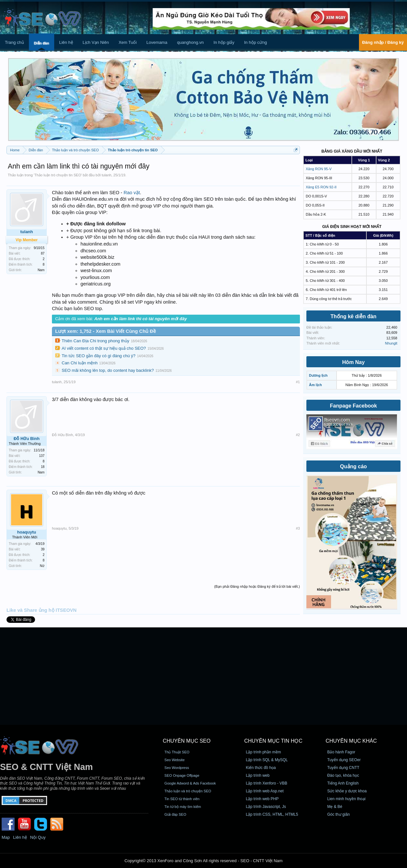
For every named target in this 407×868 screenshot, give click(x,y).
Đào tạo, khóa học (343, 775)
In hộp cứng (256, 42)
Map (6, 837)
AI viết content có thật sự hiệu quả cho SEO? (104, 348)
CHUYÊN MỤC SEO (187, 741)
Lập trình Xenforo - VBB (266, 783)
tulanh (106, 175)
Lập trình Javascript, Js (266, 807)
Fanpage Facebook (354, 406)
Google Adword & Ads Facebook (190, 783)
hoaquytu (27, 532)
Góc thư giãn (338, 814)
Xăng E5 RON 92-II (321, 187)
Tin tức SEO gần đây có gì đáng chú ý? (99, 356)
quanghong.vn (190, 42)
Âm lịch (315, 385)
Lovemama (157, 42)
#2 (298, 435)
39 (43, 549)
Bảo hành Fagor (341, 752)
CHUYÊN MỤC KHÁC (351, 741)
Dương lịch (318, 375)
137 (42, 456)
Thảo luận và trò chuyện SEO (188, 791)
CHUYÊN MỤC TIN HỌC (273, 741)
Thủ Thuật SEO (177, 752)
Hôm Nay (353, 362)
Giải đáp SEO (175, 814)
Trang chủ (14, 42)
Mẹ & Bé (335, 807)
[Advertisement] (203, 676)
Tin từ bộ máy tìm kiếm (183, 807)
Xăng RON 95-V (319, 169)
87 (43, 253)
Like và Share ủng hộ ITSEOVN (42, 610)
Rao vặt (132, 193)
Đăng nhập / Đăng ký (383, 42)
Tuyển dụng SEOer (344, 760)
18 (43, 467)
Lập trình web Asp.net (265, 791)
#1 (298, 382)
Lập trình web (258, 775)
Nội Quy (38, 837)
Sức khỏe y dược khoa (347, 791)
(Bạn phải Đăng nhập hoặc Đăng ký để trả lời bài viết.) (257, 586)
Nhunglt (391, 343)
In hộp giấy (224, 42)
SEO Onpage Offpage (182, 775)
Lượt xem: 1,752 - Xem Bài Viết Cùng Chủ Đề (105, 331)
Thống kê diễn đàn (353, 316)
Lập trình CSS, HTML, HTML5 (272, 814)
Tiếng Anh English (343, 783)
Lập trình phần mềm (263, 752)
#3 (298, 528)
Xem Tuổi (128, 42)
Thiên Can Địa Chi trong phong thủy (95, 341)
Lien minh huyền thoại (346, 799)
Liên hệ (66, 42)
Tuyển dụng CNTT (343, 768)
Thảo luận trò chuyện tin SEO (58, 175)
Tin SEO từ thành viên (182, 799)
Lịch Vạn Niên (96, 42)
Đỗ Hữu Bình (27, 439)
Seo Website (175, 760)
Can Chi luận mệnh (80, 363)
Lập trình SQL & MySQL (267, 760)
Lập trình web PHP (262, 799)
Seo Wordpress (177, 768)
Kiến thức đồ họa (261, 768)
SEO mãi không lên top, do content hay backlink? (108, 370)
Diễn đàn (42, 43)
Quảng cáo (354, 466)
